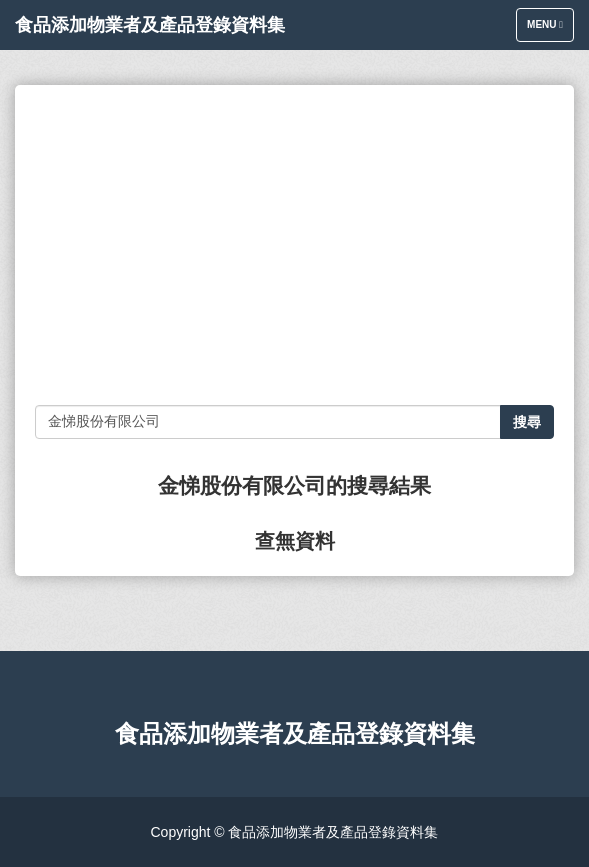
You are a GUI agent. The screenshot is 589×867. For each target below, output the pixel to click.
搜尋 (527, 422)
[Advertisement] (294, 245)
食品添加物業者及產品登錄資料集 (150, 25)
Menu (550, 29)
